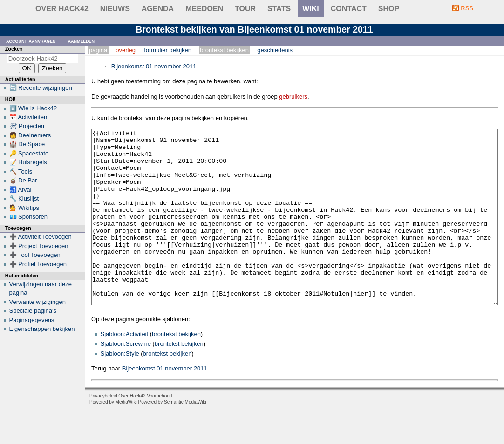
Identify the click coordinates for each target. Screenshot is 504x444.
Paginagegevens (32, 320)
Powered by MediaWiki (113, 437)
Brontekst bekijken (224, 50)
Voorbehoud (159, 431)
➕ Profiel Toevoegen (38, 264)
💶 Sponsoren (29, 217)
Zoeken (14, 49)
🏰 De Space (27, 144)
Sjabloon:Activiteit (125, 369)
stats (279, 9)
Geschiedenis (275, 50)
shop (389, 9)
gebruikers (293, 97)
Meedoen (204, 9)
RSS (467, 8)
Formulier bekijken (168, 50)
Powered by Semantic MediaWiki (172, 437)
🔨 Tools (21, 172)
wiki (311, 9)
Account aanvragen (31, 41)
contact (349, 9)
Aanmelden (82, 41)
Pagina (98, 50)
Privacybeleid (103, 431)
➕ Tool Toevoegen (35, 255)
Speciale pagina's (33, 311)
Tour (245, 9)
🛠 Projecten (27, 126)
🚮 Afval (20, 190)
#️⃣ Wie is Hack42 (33, 108)
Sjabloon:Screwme (126, 379)
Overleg (126, 50)
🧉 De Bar (23, 180)
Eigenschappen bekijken (42, 329)
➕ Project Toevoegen (39, 246)
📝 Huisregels (28, 162)
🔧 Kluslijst (24, 198)
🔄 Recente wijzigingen (41, 88)
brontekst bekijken (176, 369)
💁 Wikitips (24, 208)
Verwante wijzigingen (37, 302)
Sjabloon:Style (120, 388)
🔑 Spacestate (29, 153)
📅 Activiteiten (28, 117)
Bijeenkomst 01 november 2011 (154, 66)
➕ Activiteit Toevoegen (41, 237)
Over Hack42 (62, 9)
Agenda (158, 9)
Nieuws (115, 9)
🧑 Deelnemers (30, 135)
